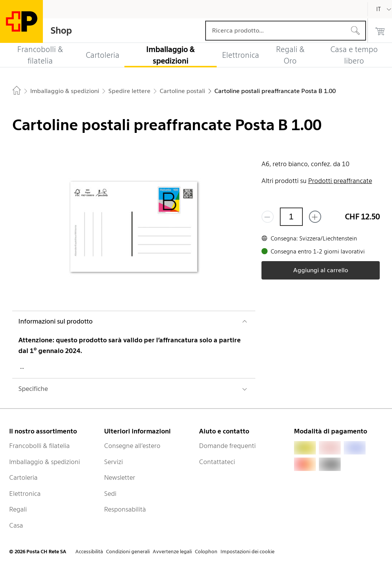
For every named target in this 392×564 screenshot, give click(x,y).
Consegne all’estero (132, 446)
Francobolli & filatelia (39, 446)
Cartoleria (23, 477)
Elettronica (25, 494)
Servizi (114, 462)
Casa (16, 525)
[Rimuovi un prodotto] (268, 217)
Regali (18, 509)
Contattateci (217, 462)
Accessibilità (89, 552)
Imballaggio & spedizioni (45, 462)
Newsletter (120, 477)
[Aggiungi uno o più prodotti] (315, 217)
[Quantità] (291, 217)
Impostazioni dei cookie (247, 552)
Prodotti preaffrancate (340, 181)
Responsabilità (125, 509)
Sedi (110, 494)
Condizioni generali (128, 552)
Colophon (206, 552)
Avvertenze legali (172, 552)
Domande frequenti (227, 446)
